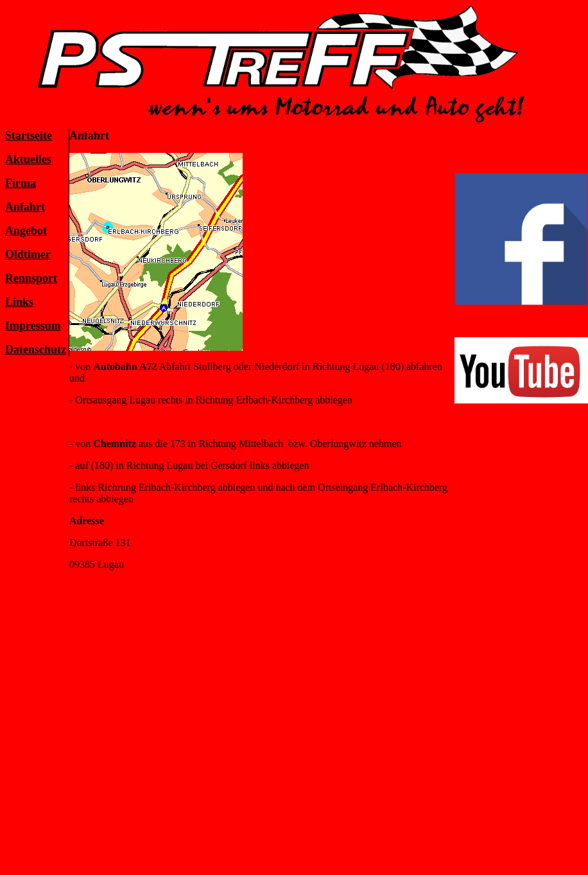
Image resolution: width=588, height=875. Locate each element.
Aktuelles (28, 159)
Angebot (26, 231)
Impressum (33, 326)
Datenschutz (36, 349)
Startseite (29, 136)
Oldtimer (28, 254)
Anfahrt (25, 207)
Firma (21, 183)
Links (19, 302)
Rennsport (31, 278)
